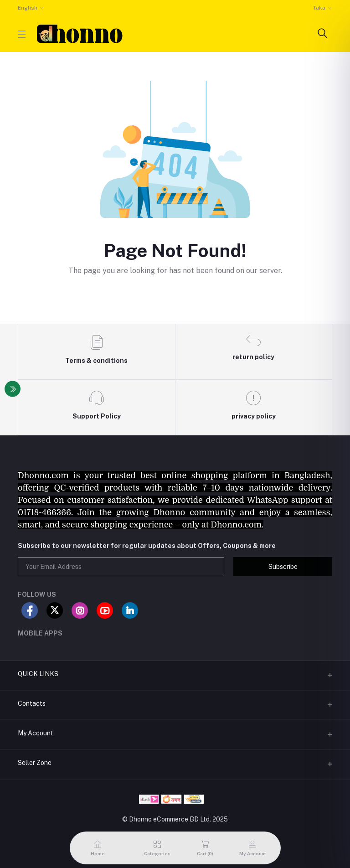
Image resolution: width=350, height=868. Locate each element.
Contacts (32, 703)
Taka (319, 8)
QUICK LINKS (38, 674)
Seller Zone (35, 763)
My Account (36, 733)
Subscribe (283, 567)
